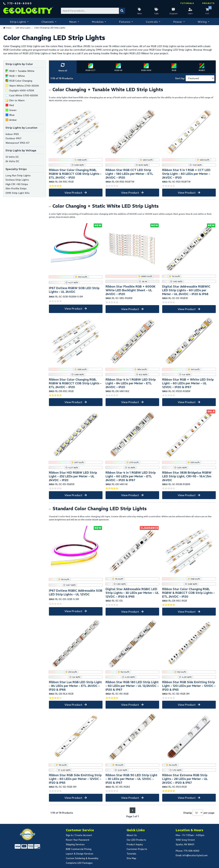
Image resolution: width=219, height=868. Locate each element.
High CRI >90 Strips (17, 184)
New (140, 14)
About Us (132, 835)
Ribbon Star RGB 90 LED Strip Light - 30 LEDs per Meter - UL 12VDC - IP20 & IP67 (131, 779)
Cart (207, 14)
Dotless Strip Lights (17, 180)
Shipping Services (75, 844)
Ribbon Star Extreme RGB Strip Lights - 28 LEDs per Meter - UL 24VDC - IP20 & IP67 (185, 779)
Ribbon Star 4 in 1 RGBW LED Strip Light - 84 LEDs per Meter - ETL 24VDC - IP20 (131, 383)
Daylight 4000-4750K (22, 90)
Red (12, 105)
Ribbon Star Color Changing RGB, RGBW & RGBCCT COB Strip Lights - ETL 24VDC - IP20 (75, 174)
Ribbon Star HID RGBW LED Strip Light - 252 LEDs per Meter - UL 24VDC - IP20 (73, 476)
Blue (12, 115)
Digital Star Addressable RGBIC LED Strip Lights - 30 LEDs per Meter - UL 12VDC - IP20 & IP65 (132, 593)
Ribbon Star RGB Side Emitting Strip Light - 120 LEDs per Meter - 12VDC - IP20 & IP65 (189, 686)
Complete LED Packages (79, 863)
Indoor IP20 (12, 134)
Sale (156, 14)
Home (9, 28)
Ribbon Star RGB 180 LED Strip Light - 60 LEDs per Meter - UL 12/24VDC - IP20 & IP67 (132, 686)
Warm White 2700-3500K (24, 86)
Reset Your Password (78, 840)
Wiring (202, 21)
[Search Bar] (93, 11)
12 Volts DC (12, 157)
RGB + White (17, 76)
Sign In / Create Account (79, 835)
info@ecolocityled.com (195, 855)
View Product (73, 193)
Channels (47, 21)
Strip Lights (18, 21)
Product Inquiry (135, 844)
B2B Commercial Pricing (79, 849)
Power (178, 21)
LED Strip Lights (24, 28)
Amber (13, 120)
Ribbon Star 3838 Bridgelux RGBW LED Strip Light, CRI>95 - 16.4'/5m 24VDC (187, 476)
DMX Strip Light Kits (17, 193)
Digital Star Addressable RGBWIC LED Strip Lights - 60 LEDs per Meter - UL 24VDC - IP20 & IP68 (186, 290)
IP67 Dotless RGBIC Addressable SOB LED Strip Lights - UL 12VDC (76, 592)
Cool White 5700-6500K (24, 95)
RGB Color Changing (21, 81)
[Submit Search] (122, 11)
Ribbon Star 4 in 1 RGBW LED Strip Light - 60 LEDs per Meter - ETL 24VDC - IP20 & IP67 (131, 476)
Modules (98, 21)
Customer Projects (137, 849)
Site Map (131, 858)
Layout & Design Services (80, 854)
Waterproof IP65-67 (17, 143)
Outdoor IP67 (13, 138)
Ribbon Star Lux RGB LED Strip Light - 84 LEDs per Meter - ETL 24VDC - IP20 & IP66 (75, 686)
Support (173, 14)
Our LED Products (136, 840)
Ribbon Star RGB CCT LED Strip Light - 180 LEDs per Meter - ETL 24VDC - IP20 (129, 174)
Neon (73, 21)
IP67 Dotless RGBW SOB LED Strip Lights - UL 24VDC (74, 290)
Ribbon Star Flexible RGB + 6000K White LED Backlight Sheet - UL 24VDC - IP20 (130, 290)
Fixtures (124, 21)
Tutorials (187, 3)
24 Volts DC (12, 161)
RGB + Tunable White (22, 71)
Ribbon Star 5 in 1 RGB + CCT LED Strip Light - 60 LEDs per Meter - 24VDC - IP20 (186, 174)
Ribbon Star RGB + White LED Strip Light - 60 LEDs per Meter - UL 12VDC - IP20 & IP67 (188, 383)
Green (13, 110)
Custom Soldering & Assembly (82, 858)
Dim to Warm (17, 100)
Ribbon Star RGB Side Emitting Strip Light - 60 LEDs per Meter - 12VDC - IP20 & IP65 (75, 779)
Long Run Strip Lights (18, 175)
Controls (152, 21)
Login (190, 14)
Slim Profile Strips (16, 188)
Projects (208, 3)
